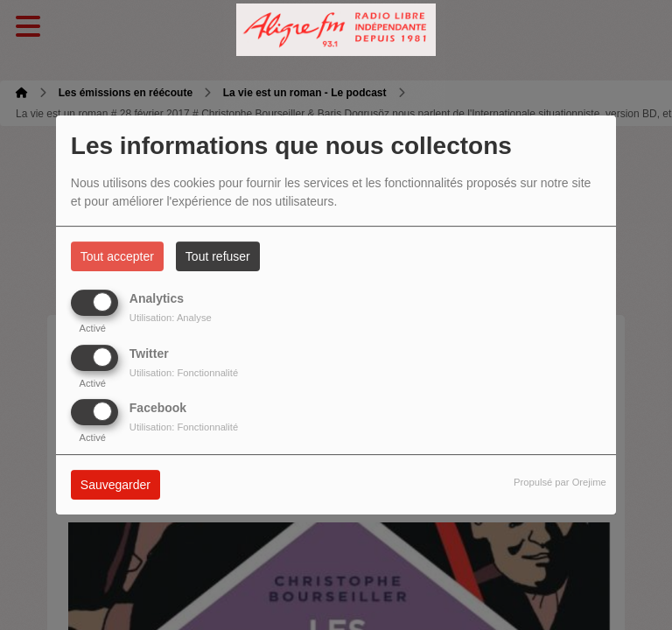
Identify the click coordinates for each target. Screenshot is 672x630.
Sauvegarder (115, 485)
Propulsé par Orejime (560, 482)
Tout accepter (117, 256)
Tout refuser (218, 256)
